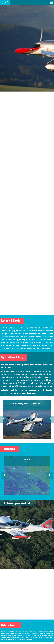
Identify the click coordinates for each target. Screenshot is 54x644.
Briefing (10, 449)
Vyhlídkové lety (12, 357)
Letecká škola (11, 321)
